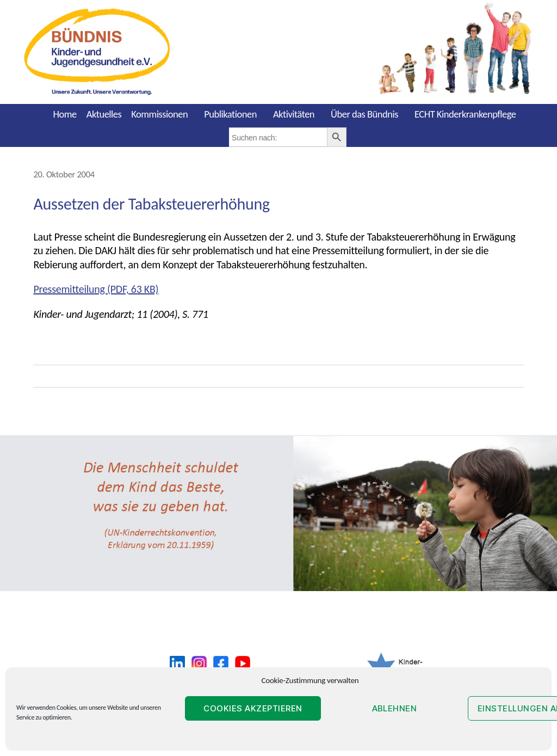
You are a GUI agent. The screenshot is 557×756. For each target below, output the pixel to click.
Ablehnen (395, 708)
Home (64, 114)
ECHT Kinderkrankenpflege (465, 114)
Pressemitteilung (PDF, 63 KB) (96, 289)
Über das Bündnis (364, 114)
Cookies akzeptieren (253, 708)
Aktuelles (104, 114)
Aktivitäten (294, 114)
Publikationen (230, 114)
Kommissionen (159, 114)
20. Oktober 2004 (64, 174)
